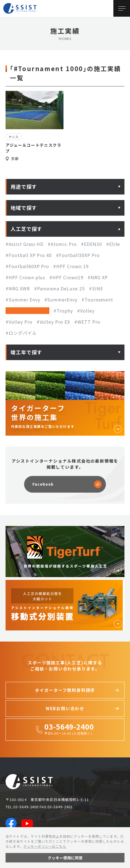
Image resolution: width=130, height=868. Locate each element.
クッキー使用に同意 (65, 858)
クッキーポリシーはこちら (45, 846)
